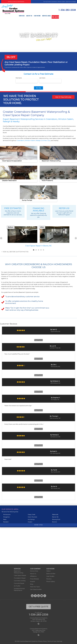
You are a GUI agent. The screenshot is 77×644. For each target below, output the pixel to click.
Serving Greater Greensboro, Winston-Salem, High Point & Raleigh (60, 2)
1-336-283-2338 (67, 10)
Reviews (49, 578)
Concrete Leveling (20, 580)
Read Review (38, 339)
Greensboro (21, 140)
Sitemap (60, 641)
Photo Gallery (51, 581)
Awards (32, 581)
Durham (44, 140)
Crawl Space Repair (20, 575)
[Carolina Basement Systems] (13, 9)
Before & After (51, 573)
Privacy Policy (42, 641)
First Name (19, 77)
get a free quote (38, 606)
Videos (48, 570)
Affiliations (33, 576)
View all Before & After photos (15, 251)
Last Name (42, 77)
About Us (28, 16)
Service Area (47, 16)
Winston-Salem (30, 140)
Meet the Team (35, 586)
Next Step (39, 87)
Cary (49, 140)
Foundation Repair (20, 577)
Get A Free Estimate (63, 96)
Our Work (37, 16)
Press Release (34, 578)
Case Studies (50, 576)
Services (19, 16)
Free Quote (57, 16)
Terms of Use (52, 641)
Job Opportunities (36, 589)
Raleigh (38, 140)
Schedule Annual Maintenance (16, 2)
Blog (32, 583)
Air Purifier (17, 585)
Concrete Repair (19, 583)
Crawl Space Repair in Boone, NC (38, 245)
